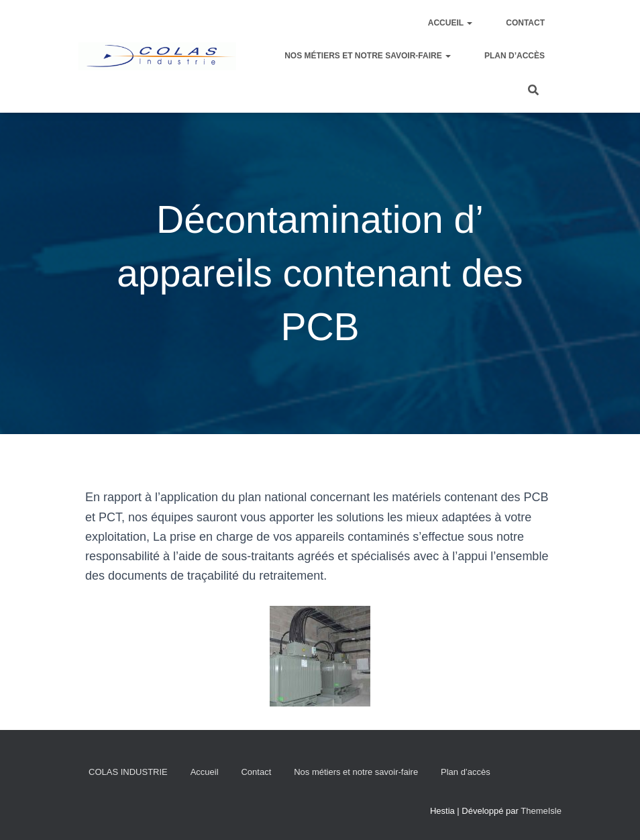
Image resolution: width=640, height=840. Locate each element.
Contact (525, 23)
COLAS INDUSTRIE (128, 772)
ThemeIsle (541, 811)
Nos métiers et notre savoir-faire (368, 56)
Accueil (450, 23)
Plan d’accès (515, 56)
